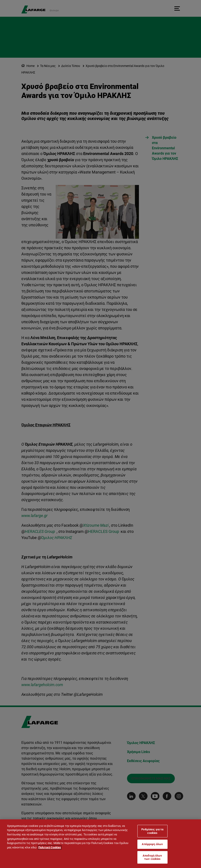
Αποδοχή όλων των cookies (152, 857)
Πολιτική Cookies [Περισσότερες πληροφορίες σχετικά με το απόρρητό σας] (50, 847)
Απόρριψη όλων (152, 844)
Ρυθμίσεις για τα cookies (152, 831)
